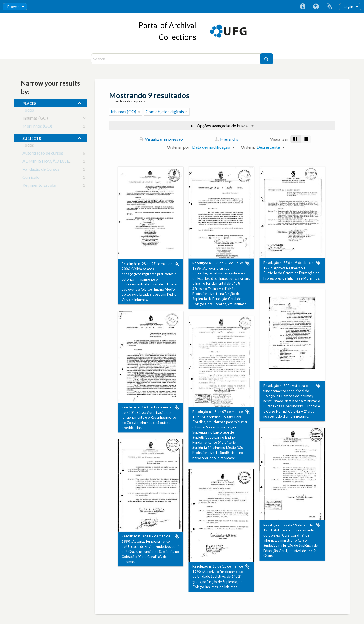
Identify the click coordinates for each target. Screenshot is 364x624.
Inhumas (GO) (35, 119)
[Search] (176, 59)
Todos (28, 111)
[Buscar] (266, 59)
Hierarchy (227, 139)
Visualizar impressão (161, 139)
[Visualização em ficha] (295, 139)
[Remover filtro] (139, 112)
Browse (13, 7)
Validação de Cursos (41, 170)
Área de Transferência (329, 7)
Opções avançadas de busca (222, 126)
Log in (348, 7)
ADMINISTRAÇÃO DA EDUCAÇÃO (57, 162)
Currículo (31, 178)
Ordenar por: (179, 147)
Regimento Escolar (40, 186)
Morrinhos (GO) (37, 127)
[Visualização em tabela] (306, 139)
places (29, 103)
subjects (32, 138)
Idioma (316, 7)
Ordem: (248, 147)
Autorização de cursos (43, 154)
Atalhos (303, 7)
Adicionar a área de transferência (177, 264)
